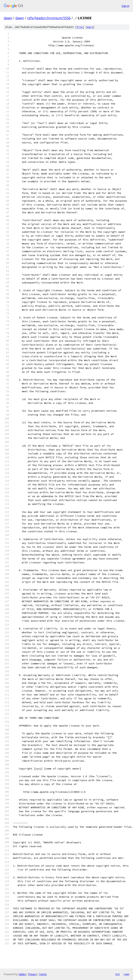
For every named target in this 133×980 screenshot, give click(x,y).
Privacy (32, 974)
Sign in (125, 6)
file (80, 27)
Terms (43, 974)
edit (90, 27)
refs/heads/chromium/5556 (49, 18)
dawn (8, 18)
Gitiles (22, 974)
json (126, 974)
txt (117, 974)
